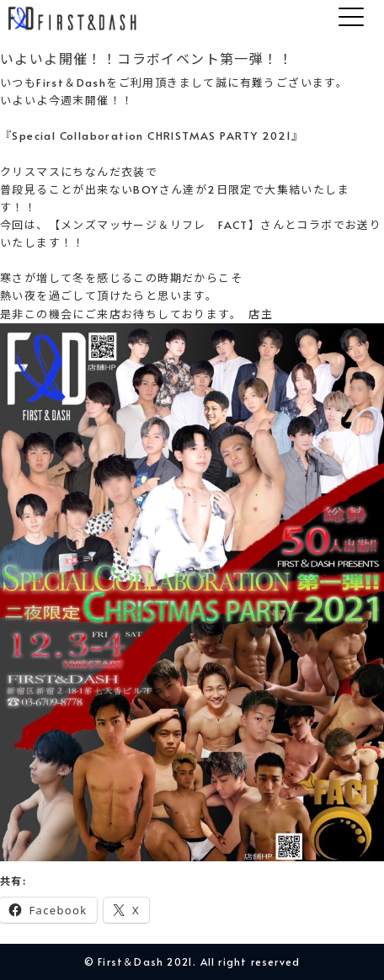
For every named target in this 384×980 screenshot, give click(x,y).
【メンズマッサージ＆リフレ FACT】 (155, 225)
